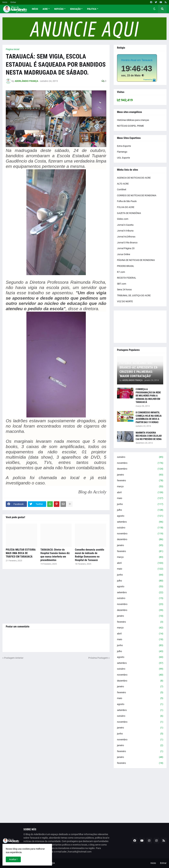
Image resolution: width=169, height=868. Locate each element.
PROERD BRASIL (126, 266)
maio (140, 498)
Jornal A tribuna (125, 231)
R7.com (121, 272)
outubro (140, 457)
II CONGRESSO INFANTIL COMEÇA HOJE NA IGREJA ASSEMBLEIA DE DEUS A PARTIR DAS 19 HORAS (149, 417)
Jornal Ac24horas (126, 237)
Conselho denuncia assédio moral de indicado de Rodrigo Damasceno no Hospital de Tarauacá (90, 555)
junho (140, 504)
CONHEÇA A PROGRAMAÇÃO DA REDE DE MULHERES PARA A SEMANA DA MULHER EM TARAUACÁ (148, 396)
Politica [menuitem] (92, 9)
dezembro (140, 469)
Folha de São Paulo (127, 201)
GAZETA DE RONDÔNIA (129, 213)
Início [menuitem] (35, 9)
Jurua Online (124, 254)
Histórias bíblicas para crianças (133, 120)
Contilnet (122, 189)
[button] (154, 9)
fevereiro (140, 481)
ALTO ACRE (123, 184)
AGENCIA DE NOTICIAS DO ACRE (134, 178)
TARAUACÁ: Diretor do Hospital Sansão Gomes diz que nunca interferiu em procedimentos (55, 555)
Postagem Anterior (14, 658)
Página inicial (13, 49)
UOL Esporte (123, 158)
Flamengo (122, 152)
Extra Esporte (124, 146)
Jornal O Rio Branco (127, 243)
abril (140, 493)
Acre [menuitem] (45, 9)
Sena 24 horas (124, 289)
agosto (140, 516)
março (140, 487)
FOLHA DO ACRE (126, 207)
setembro (140, 522)
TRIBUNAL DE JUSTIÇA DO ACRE (134, 295)
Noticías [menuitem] (59, 9)
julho (140, 510)
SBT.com (122, 284)
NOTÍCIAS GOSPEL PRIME (130, 126)
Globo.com (123, 219)
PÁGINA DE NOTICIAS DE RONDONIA (136, 260)
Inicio (5, 2)
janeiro (140, 475)
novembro (140, 463)
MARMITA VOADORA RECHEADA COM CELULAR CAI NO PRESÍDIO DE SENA (149, 436)
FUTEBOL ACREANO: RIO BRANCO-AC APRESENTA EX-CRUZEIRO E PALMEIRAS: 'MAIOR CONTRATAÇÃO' (139, 370)
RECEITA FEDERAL (127, 278)
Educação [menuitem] (75, 9)
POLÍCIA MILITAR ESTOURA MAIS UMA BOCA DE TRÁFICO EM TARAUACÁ (21, 553)
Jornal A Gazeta (125, 225)
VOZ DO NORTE (125, 301)
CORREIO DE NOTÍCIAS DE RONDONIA (137, 195)
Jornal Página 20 (126, 248)
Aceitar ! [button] (13, 859)
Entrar (13, 2)
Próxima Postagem (98, 658)
